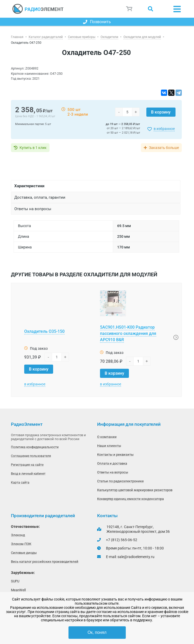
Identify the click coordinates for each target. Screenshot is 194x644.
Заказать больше (164, 148)
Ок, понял (97, 632)
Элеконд (18, 535)
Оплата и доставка (112, 463)
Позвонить (97, 22)
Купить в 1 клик (33, 148)
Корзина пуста (129, 9)
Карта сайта (20, 483)
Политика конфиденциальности (35, 447)
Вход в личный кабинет (28, 474)
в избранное (164, 129)
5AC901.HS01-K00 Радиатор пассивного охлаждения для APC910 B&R (128, 333)
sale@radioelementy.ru (136, 557)
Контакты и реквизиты (115, 455)
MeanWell (18, 590)
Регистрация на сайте (27, 465)
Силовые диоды (24, 553)
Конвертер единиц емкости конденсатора (130, 499)
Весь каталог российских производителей (45, 562)
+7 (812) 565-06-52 (122, 540)
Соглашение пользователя (31, 456)
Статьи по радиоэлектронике (120, 481)
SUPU (15, 581)
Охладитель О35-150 (44, 331)
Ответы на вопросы (113, 472)
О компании (107, 437)
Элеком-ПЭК (21, 544)
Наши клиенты (109, 446)
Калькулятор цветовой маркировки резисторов (135, 490)
